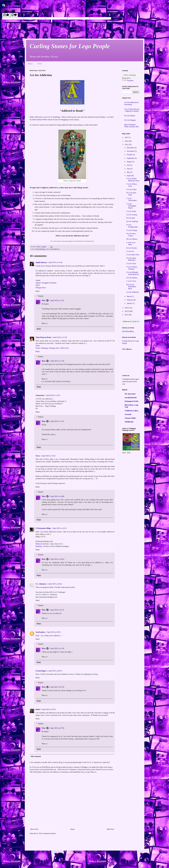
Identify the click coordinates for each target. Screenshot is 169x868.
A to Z (48, 249)
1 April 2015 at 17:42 (57, 301)
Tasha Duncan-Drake (43, 337)
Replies (41, 296)
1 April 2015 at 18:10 (57, 559)
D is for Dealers (130, 116)
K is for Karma (132, 248)
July (129, 165)
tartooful (128, 414)
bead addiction (55, 249)
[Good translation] (6, 15)
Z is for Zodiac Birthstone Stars (133, 180)
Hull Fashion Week (40, 120)
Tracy (38, 456)
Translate (128, 81)
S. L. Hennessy (41, 584)
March (129, 296)
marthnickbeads (131, 398)
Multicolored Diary (42, 544)
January (130, 303)
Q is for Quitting (132, 221)
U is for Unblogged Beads (131, 206)
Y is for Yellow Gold (132, 185)
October (130, 155)
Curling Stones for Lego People (70, 46)
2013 (127, 311)
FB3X (38, 285)
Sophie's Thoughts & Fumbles (46, 283)
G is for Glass (131, 264)
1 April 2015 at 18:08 (57, 496)
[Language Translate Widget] (134, 75)
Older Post (110, 829)
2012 (127, 315)
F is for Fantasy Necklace (132, 268)
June (129, 169)
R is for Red (131, 218)
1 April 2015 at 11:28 (59, 337)
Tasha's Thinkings (42, 348)
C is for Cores (131, 281)
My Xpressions (130, 394)
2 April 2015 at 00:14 (55, 671)
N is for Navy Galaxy (131, 235)
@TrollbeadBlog (128, 331)
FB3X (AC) (65, 348)
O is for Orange (132, 230)
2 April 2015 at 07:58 (57, 728)
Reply (38, 291)
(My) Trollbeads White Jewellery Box (132, 126)
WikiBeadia (129, 422)
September (131, 158)
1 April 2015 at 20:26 (54, 584)
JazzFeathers (40, 632)
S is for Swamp (132, 215)
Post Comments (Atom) (47, 833)
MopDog (39, 546)
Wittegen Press (41, 288)
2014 (127, 308)
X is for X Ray (131, 189)
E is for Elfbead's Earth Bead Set (132, 273)
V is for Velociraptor (132, 199)
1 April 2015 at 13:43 (48, 456)
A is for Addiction (133, 292)
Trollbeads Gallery (132, 411)
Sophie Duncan (41, 262)
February (130, 300)
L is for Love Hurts (131, 244)
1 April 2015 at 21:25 (57, 610)
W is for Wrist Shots (131, 194)
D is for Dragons (130, 120)
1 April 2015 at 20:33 (53, 632)
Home (30, 64)
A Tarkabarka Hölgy (43, 528)
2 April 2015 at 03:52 (48, 709)
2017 (127, 138)
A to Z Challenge (54, 117)
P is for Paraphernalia (132, 226)
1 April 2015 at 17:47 (57, 421)
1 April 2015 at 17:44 (57, 361)
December (131, 148)
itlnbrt (38, 709)
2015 (127, 145)
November (131, 151)
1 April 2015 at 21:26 (57, 648)
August (130, 162)
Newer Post (34, 829)
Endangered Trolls (132, 401)
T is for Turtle (131, 211)
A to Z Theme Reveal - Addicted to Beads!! (132, 110)
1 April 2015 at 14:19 (59, 528)
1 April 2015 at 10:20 (55, 262)
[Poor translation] (14, 15)
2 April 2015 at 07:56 (57, 687)
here (92, 241)
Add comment (36, 756)
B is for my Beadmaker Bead (131, 287)
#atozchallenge (40, 249)
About (39, 64)
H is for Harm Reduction (131, 259)
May (129, 172)
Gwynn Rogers (41, 671)
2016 (127, 141)
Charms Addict (130, 418)
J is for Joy (130, 251)
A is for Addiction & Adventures (131, 103)
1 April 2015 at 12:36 (53, 395)
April (129, 176)
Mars (44, 301)
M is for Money (132, 239)
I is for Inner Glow (133, 255)
